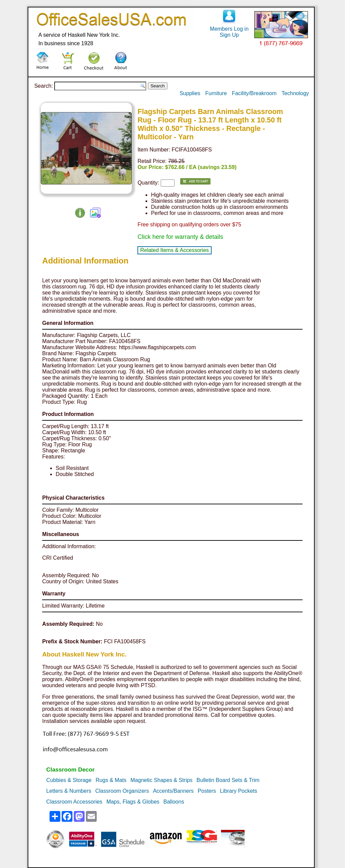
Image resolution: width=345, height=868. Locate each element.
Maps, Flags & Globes (133, 802)
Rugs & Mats (111, 780)
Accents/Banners (173, 791)
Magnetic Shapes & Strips (161, 780)
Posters (207, 791)
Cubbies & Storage (69, 780)
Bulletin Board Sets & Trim (228, 780)
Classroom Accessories (74, 802)
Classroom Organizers (122, 791)
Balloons (174, 802)
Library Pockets (239, 791)
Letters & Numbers (69, 791)
